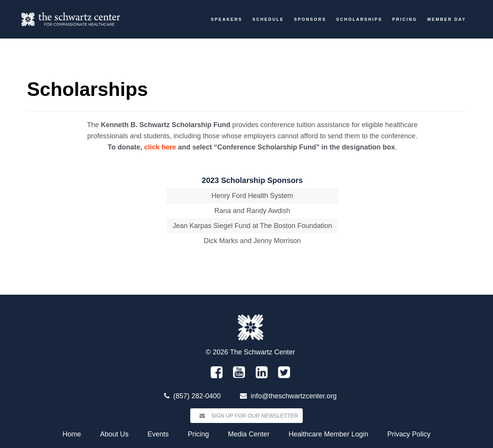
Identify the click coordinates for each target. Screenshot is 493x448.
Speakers (227, 19)
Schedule (268, 19)
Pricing (405, 19)
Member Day (447, 19)
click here (160, 147)
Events (158, 434)
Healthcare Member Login (328, 434)
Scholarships (359, 19)
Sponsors (310, 19)
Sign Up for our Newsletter (246, 416)
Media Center (249, 434)
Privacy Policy (409, 434)
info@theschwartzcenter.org (294, 396)
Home (72, 434)
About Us (114, 434)
